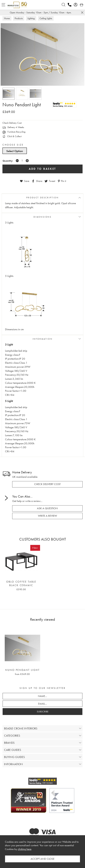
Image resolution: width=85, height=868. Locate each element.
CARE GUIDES (13, 750)
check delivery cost (47, 484)
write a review (47, 516)
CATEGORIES (12, 736)
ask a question (47, 508)
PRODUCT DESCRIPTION (42, 198)
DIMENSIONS (43, 217)
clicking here (25, 849)
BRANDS (9, 743)
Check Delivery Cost (12, 123)
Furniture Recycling (14, 132)
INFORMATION (43, 339)
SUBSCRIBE (43, 712)
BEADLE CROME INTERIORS (21, 728)
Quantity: (8, 161)
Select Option (15, 151)
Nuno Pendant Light (22, 670)
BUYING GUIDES (14, 757)
